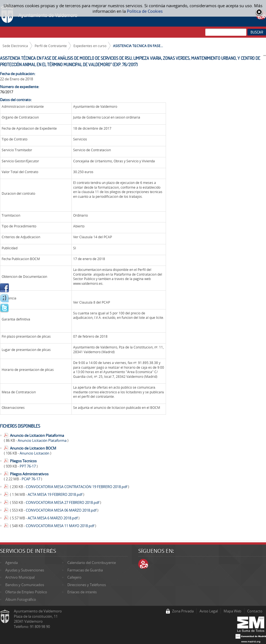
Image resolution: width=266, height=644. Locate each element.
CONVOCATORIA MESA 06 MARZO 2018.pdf (62, 510)
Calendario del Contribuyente (92, 563)
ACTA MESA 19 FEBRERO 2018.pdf (55, 494)
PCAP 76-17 (31, 479)
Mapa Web (232, 611)
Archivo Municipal (20, 577)
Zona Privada (183, 611)
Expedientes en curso (90, 46)
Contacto (255, 611)
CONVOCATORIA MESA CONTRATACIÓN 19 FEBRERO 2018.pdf (77, 487)
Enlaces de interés (82, 592)
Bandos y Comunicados (25, 585)
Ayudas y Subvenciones (25, 570)
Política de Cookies (145, 11)
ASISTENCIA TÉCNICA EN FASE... (138, 46)
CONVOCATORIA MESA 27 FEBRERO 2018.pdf (63, 502)
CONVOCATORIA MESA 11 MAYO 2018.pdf (60, 526)
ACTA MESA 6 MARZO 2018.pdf (53, 518)
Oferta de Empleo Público (26, 592)
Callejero (74, 577)
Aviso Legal (209, 611)
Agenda (11, 563)
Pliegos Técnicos (23, 461)
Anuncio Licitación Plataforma (43, 440)
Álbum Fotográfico (21, 599)
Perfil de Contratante (51, 46)
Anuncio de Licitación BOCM (33, 448)
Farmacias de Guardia (85, 570)
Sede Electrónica (15, 46)
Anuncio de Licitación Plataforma (37, 435)
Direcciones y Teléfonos (87, 585)
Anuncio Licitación (35, 453)
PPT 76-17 (28, 466)
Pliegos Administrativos (29, 474)
